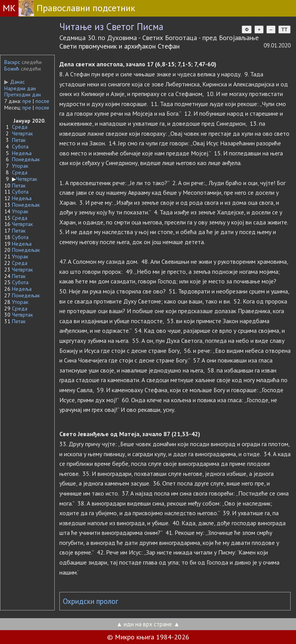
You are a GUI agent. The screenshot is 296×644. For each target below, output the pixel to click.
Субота (20, 147)
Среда (20, 127)
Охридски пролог (91, 601)
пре (27, 101)
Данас (14, 82)
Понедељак (26, 159)
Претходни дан (23, 94)
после (42, 101)
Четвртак (22, 133)
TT (284, 30)
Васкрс (12, 62)
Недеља (22, 153)
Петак (19, 140)
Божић (12, 69)
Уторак (20, 166)
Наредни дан (20, 88)
